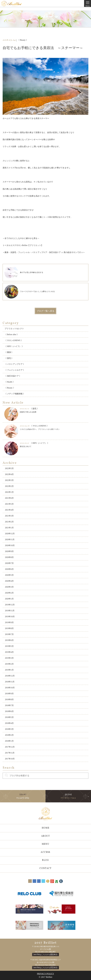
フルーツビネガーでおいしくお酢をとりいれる (30, 292)
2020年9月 (9, 551)
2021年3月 (9, 516)
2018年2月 (9, 735)
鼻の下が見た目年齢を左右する (24, 273)
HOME (45, 828)
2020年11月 (10, 540)
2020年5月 (9, 575)
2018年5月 (9, 717)
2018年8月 (9, 700)
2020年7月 (9, 563)
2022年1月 (9, 492)
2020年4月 (9, 581)
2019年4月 (9, 652)
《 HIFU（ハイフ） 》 (14, 346)
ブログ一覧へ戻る (45, 311)
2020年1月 (9, 599)
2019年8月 (9, 628)
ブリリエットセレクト (14, 329)
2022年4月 (9, 474)
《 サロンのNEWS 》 (14, 340)
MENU (45, 844)
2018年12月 (10, 676)
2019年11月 (10, 611)
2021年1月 (9, 528)
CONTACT (45, 868)
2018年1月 (9, 741)
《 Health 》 (10, 382)
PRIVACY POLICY (46, 974)
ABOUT (46, 836)
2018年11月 (10, 682)
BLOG (45, 860)
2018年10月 (10, 688)
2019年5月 (9, 646)
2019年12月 (10, 605)
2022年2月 (9, 486)
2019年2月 (9, 664)
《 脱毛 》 (9, 358)
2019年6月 (9, 640)
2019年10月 (10, 617)
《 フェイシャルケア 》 (15, 370)
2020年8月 (9, 557)
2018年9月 (9, 694)
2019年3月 (9, 658)
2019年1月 (9, 670)
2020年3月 (9, 587)
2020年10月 (10, 545)
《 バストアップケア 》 (15, 364)
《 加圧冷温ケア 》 (13, 376)
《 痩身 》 (9, 352)
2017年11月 (10, 753)
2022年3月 (9, 480)
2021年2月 (9, 522)
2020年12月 (10, 534)
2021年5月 (9, 504)
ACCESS (45, 852)
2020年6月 (9, 569)
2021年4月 (9, 510)
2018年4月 (9, 723)
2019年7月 (9, 634)
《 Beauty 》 (10, 388)
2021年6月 (9, 498)
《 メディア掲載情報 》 (15, 394)
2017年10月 (10, 759)
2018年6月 (9, 711)
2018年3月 (9, 729)
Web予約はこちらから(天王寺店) (45, 968)
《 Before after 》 (12, 334)
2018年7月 (9, 705)
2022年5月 (9, 468)
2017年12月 (10, 747)
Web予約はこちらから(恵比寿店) (45, 955)
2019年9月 (9, 622)
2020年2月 (9, 593)
